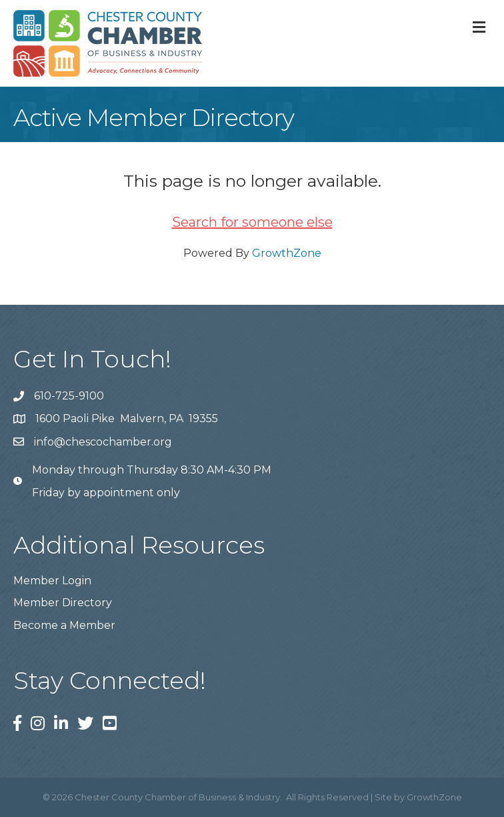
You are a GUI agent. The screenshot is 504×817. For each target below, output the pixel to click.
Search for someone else (252, 222)
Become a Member (64, 625)
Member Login (52, 581)
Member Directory (63, 603)
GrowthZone (287, 253)
